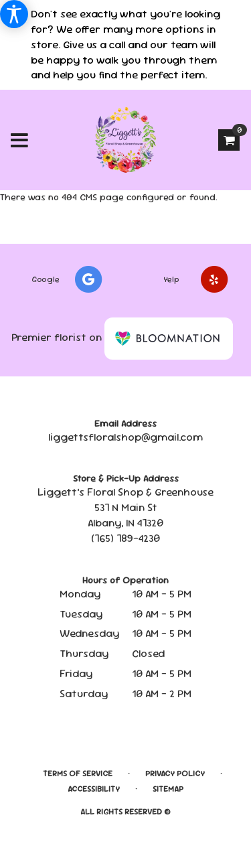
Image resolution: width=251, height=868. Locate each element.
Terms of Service (78, 774)
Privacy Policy (175, 774)
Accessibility (94, 789)
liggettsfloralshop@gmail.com (125, 437)
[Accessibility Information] (14, 14)
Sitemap (168, 789)
